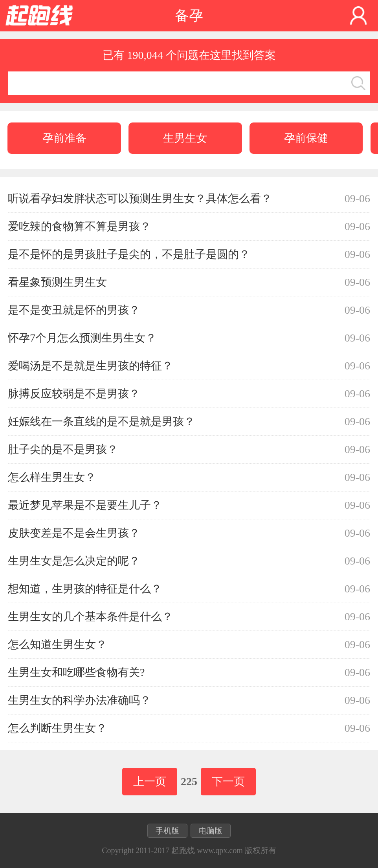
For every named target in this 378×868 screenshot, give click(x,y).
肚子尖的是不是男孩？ (63, 449)
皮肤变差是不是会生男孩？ (74, 533)
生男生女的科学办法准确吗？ (79, 700)
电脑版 (211, 831)
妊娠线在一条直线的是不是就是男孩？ (101, 421)
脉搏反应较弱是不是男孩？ (74, 394)
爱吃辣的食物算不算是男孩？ (79, 226)
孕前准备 (64, 138)
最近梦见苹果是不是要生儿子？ (85, 505)
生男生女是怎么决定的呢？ (74, 561)
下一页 (228, 781)
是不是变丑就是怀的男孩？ (74, 310)
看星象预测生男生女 (57, 282)
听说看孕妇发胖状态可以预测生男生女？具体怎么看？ (140, 198)
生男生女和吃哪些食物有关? (76, 672)
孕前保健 (306, 138)
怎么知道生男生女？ (57, 644)
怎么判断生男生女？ (57, 728)
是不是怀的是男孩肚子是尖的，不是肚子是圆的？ (129, 254)
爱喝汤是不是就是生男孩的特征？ (90, 366)
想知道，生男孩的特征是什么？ (85, 589)
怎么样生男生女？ (52, 477)
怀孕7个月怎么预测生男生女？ (82, 338)
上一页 (150, 781)
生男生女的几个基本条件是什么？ (90, 617)
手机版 (167, 831)
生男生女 (185, 138)
